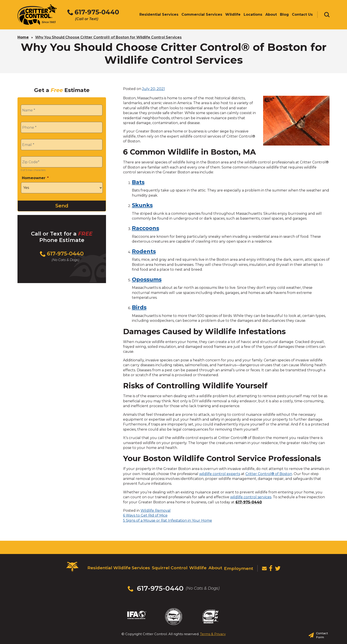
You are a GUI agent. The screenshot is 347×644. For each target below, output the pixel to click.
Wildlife (195, 566)
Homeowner (35, 177)
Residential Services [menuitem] (159, 15)
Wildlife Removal (156, 510)
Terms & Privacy (213, 626)
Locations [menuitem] (253, 15)
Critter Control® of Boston (269, 473)
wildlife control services (251, 496)
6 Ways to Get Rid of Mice (145, 515)
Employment (237, 566)
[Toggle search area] (327, 15)
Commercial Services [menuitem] (202, 15)
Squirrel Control (166, 566)
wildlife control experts (220, 473)
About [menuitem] (271, 15)
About (213, 566)
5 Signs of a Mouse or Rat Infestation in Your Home (168, 520)
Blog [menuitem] (284, 15)
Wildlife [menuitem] (233, 15)
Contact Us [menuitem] (302, 15)
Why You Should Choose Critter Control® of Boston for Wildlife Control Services (108, 37)
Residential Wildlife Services (117, 566)
